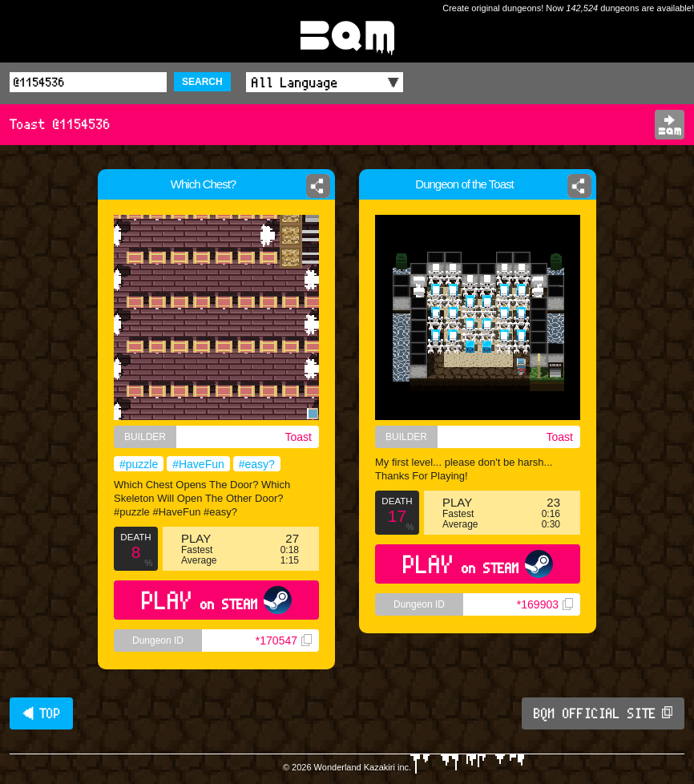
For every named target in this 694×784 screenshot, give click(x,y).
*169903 (545, 604)
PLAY (217, 600)
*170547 (284, 641)
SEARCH (202, 82)
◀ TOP (41, 713)
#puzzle (139, 464)
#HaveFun (198, 464)
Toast (299, 437)
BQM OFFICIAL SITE (603, 713)
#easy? (257, 464)
